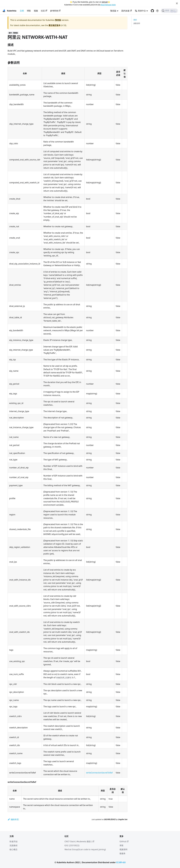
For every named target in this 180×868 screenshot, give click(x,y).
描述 (135, 20)
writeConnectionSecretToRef (99, 773)
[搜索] (169, 11)
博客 (29, 11)
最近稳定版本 (54, 25)
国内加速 (126, 11)
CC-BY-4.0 (121, 862)
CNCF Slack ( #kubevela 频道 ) (79, 841)
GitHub (105, 2)
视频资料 (123, 849)
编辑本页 (13, 819)
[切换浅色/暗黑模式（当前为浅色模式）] (157, 11)
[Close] (177, 3)
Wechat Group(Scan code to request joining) (85, 849)
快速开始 (13, 841)
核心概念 (13, 849)
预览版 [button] (113, 11)
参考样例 (55, 11)
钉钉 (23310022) (72, 845)
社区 (44, 11)
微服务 (122, 853)
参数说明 (137, 23)
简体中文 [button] (140, 11)
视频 (36, 11)
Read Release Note (108, 5)
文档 (22, 11)
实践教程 (13, 845)
